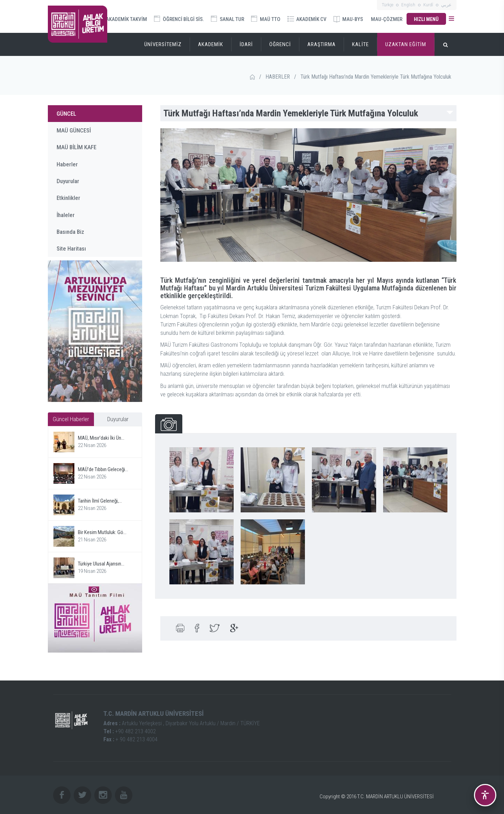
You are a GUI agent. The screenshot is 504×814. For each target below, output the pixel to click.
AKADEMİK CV (307, 19)
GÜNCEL (66, 114)
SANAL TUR (228, 19)
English (408, 5)
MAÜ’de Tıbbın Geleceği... (103, 469)
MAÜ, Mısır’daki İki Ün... (101, 438)
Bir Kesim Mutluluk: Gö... (102, 532)
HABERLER (278, 77)
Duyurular (68, 181)
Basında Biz (70, 232)
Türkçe (388, 5)
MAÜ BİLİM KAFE (76, 147)
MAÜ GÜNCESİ (74, 130)
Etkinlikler (68, 198)
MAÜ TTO (266, 19)
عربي (446, 5)
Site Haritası (71, 248)
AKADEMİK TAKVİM (122, 19)
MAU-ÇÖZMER (387, 19)
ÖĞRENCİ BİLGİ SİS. (179, 19)
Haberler (67, 164)
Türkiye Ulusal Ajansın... (101, 564)
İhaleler (66, 215)
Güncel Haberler (71, 419)
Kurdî (428, 5)
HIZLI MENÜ (426, 19)
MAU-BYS (348, 19)
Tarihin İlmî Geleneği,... (100, 501)
